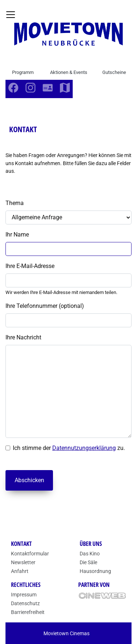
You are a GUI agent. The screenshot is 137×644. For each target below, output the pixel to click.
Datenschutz (25, 603)
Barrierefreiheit (28, 612)
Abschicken (29, 480)
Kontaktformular (30, 554)
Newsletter (23, 562)
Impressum (24, 595)
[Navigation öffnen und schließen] (11, 15)
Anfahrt (20, 571)
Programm (23, 72)
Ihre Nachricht (23, 337)
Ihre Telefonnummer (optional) (45, 306)
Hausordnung (95, 571)
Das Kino (90, 554)
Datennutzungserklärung (84, 448)
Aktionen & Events (69, 72)
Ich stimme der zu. (69, 448)
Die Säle (88, 562)
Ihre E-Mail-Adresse (30, 266)
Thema (15, 203)
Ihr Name (17, 234)
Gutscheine (114, 72)
